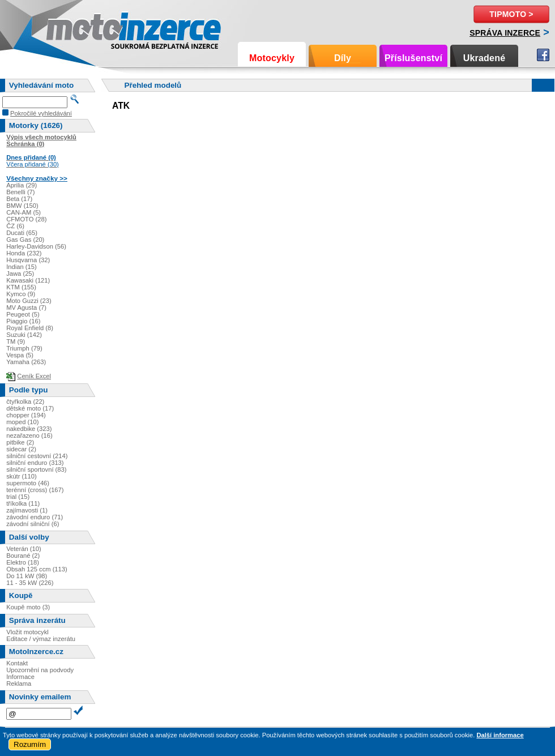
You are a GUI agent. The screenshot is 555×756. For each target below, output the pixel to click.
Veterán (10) (24, 549)
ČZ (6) (15, 226)
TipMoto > (511, 14)
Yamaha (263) (26, 362)
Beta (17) (19, 199)
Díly (343, 58)
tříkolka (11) (23, 503)
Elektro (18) (23, 562)
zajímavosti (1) (27, 510)
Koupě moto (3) (28, 607)
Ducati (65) (22, 233)
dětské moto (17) (30, 408)
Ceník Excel (34, 376)
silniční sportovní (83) (36, 469)
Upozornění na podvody (40, 670)
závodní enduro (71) (35, 517)
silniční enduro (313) (35, 463)
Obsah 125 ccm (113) (37, 569)
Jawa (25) (20, 274)
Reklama (19, 684)
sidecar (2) (21, 449)
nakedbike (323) (29, 429)
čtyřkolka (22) (25, 402)
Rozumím (30, 744)
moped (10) (22, 422)
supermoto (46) (28, 483)
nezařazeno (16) (29, 435)
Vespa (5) (20, 355)
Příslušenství (413, 58)
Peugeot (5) (23, 314)
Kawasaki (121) (28, 280)
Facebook (543, 55)
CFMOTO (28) (26, 219)
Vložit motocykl (27, 632)
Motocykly (272, 58)
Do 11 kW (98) (27, 576)
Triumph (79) (24, 348)
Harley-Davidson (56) (36, 246)
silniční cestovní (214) (37, 456)
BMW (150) (22, 206)
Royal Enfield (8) (30, 328)
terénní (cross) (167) (35, 490)
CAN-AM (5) (24, 212)
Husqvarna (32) (28, 260)
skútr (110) (21, 476)
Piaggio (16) (23, 321)
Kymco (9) (21, 294)
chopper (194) (26, 415)
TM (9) (16, 341)
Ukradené (484, 58)
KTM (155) (21, 287)
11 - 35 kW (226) (30, 583)
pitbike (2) (20, 442)
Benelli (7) (20, 192)
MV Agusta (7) (26, 307)
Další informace (500, 735)
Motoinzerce (70, 28)
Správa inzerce (505, 33)
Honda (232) (24, 253)
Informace (20, 677)
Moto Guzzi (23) (29, 301)
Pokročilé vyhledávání (41, 113)
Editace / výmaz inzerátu (41, 639)
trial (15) (18, 497)
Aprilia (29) (22, 185)
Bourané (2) (23, 556)
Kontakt (17, 663)
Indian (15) (22, 267)
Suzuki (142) (24, 335)
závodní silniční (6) (33, 524)
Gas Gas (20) (25, 240)
